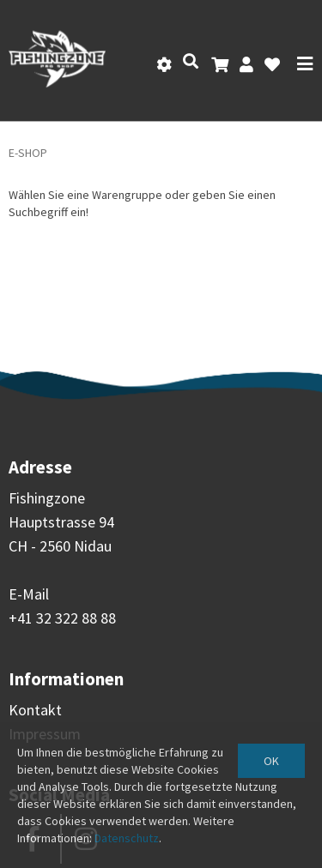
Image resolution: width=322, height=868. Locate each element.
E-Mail (29, 594)
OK (271, 761)
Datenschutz (127, 838)
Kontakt (35, 710)
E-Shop (28, 153)
